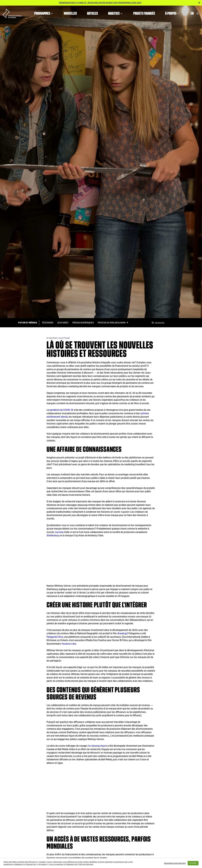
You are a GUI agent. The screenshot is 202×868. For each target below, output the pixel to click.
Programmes (44, 13)
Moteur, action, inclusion (112, 323)
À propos (173, 13)
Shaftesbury (53, 536)
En (192, 13)
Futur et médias (28, 323)
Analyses (116, 13)
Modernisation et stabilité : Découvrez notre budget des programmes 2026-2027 (100, 3)
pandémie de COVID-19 (61, 410)
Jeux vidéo (63, 323)
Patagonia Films (55, 637)
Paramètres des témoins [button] (175, 863)
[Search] (153, 323)
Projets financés (144, 13)
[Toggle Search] (198, 13)
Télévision (48, 323)
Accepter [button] (193, 863)
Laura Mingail (64, 338)
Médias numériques (83, 323)
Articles (92, 13)
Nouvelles (70, 13)
